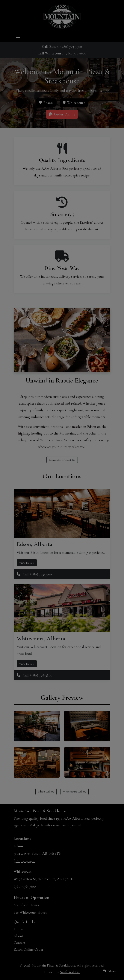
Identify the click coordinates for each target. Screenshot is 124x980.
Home (18, 929)
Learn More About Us (62, 460)
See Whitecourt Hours (30, 912)
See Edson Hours (26, 905)
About (18, 936)
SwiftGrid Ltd (70, 972)
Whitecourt (74, 103)
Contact (20, 943)
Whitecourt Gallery (75, 792)
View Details (27, 563)
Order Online (62, 114)
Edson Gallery (46, 792)
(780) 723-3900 (71, 47)
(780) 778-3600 (75, 53)
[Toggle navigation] (18, 37)
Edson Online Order (28, 949)
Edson (46, 103)
